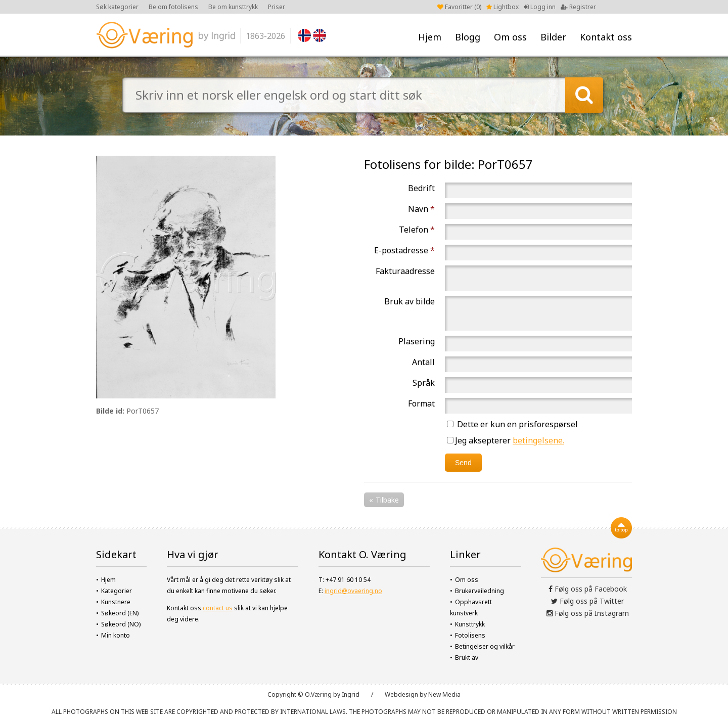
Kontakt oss (606, 37)
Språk (424, 383)
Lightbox (503, 7)
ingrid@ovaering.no (353, 591)
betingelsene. (538, 440)
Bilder (553, 37)
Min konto (116, 635)
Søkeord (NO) (121, 624)
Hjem (430, 37)
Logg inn (540, 7)
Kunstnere (116, 602)
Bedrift (421, 188)
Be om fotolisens (173, 7)
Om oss (510, 37)
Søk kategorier (117, 7)
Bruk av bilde (409, 301)
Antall (423, 362)
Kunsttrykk (470, 624)
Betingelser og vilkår (485, 646)
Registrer (578, 7)
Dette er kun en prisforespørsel (512, 424)
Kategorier (117, 591)
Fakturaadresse (405, 271)
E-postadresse (404, 250)
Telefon (417, 230)
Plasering (417, 341)
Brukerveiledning (480, 591)
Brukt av (467, 658)
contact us (218, 608)
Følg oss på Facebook (588, 589)
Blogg (468, 37)
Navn (421, 209)
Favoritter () (459, 7)
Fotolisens (470, 635)
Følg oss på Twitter (587, 601)
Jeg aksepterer (506, 440)
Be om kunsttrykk (233, 7)
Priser (277, 7)
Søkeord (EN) (120, 613)
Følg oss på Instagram (588, 613)
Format (421, 403)
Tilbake (387, 500)
